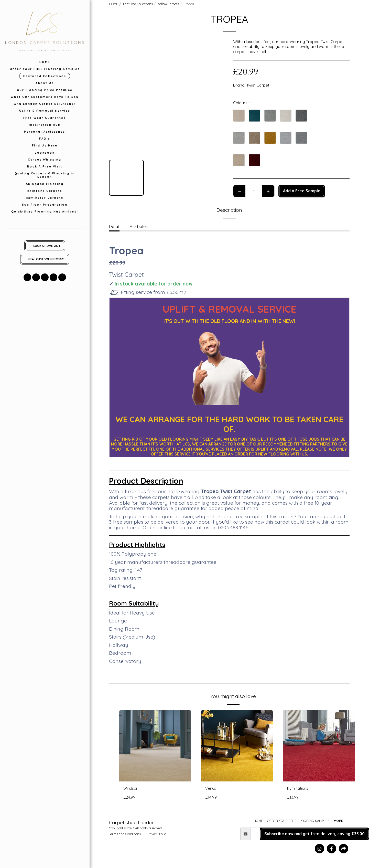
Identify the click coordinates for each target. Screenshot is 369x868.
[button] (27, 277)
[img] (155, 746)
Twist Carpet (258, 85)
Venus (211, 788)
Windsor (131, 788)
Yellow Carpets (168, 4)
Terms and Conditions (125, 834)
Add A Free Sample (302, 191)
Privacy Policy (158, 834)
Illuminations (299, 788)
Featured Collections (138, 4)
